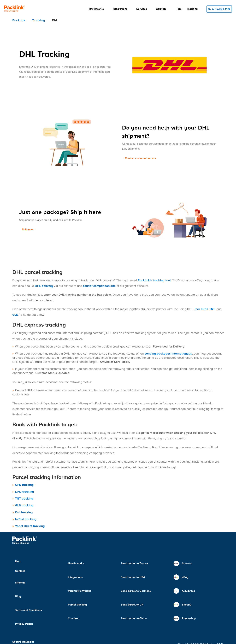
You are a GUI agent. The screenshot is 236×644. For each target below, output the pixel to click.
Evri (197, 309)
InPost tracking (26, 519)
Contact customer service (141, 158)
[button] (97, 9)
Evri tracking (24, 512)
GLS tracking (24, 505)
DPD (205, 309)
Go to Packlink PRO (219, 9)
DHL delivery (44, 286)
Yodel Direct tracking (30, 526)
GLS (15, 315)
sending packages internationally (168, 354)
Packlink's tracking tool (154, 280)
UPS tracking (24, 485)
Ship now (28, 229)
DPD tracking (25, 492)
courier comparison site (99, 286)
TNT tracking (24, 499)
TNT (212, 309)
